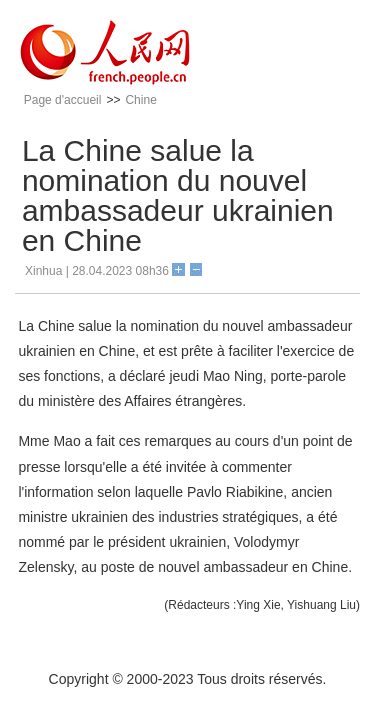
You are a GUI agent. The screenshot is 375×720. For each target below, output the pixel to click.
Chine (140, 100)
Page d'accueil (63, 100)
